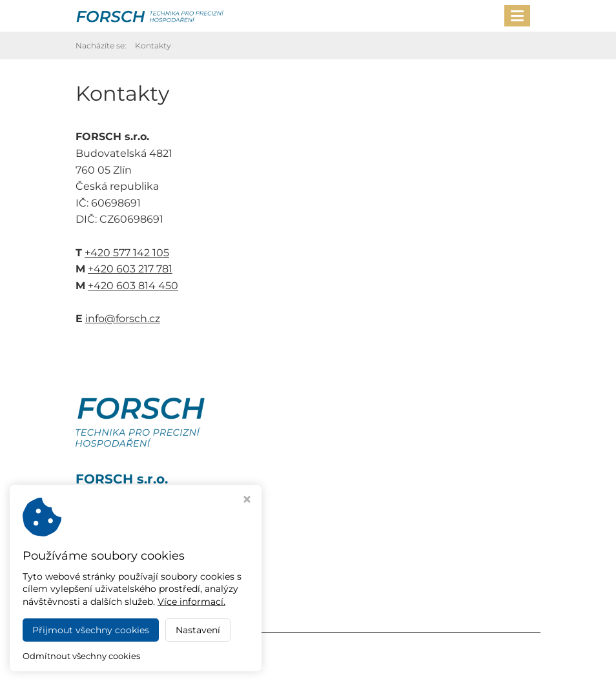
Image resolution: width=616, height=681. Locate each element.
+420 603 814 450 (133, 286)
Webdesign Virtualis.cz (128, 663)
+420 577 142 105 (127, 253)
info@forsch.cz (123, 319)
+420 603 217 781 (130, 269)
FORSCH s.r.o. (192, 650)
